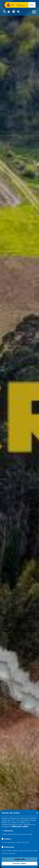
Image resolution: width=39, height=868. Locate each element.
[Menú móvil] (34, 12)
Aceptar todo (19, 859)
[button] (4, 12)
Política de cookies (20, 826)
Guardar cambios (20, 863)
